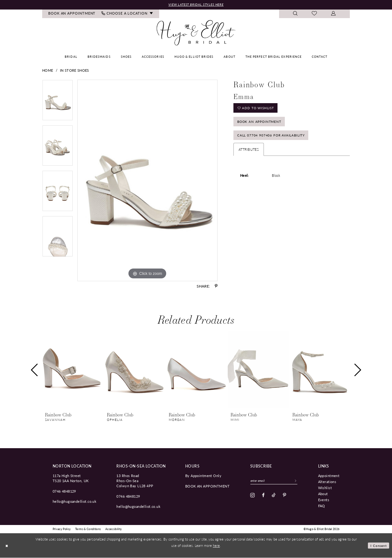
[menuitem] (72, 14)
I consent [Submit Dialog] (378, 546)
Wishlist (325, 488)
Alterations (327, 482)
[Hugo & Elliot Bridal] (196, 33)
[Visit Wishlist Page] (314, 14)
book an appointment (207, 486)
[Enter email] (276, 482)
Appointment (329, 476)
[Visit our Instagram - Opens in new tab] (252, 496)
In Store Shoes (74, 71)
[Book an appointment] (72, 14)
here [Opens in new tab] (216, 546)
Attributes (249, 154)
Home (48, 71)
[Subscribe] (300, 482)
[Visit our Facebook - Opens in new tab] (263, 496)
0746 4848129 (64, 491)
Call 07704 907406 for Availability (273, 139)
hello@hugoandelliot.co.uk (75, 502)
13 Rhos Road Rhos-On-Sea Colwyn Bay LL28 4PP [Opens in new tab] (135, 481)
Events (324, 500)
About (323, 494)
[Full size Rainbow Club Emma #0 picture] (147, 181)
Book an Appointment (261, 124)
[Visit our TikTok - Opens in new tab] (274, 496)
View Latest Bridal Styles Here (196, 5)
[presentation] (73, 371)
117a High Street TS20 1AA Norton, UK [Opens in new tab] (71, 478)
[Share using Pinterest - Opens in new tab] (216, 287)
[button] (333, 14)
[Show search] (295, 14)
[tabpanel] (58, 103)
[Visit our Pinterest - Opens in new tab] (284, 496)
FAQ (322, 506)
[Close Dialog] (7, 546)
